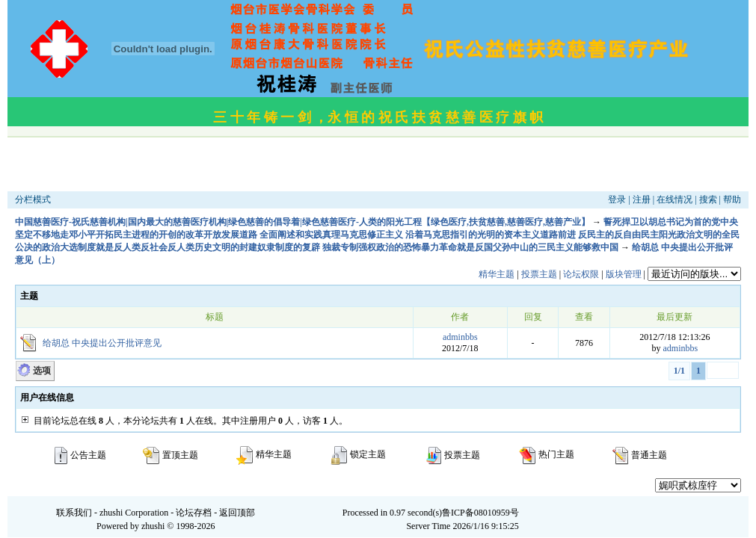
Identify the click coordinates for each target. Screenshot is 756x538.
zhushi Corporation (134, 513)
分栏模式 (33, 200)
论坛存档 (194, 513)
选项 (42, 371)
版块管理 (624, 274)
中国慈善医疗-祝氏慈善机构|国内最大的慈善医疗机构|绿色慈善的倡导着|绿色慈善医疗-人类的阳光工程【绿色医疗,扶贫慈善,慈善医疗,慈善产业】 (302, 222)
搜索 (708, 200)
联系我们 (74, 513)
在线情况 (674, 200)
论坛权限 (581, 274)
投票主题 (539, 274)
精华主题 (497, 274)
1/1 (679, 371)
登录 (617, 200)
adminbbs (460, 337)
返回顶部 (237, 513)
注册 (642, 200)
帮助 (732, 200)
